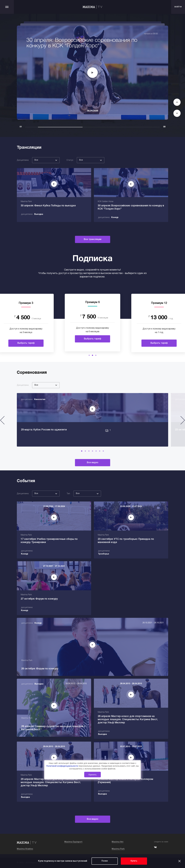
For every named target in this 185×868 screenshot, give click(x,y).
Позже (105, 861)
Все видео (93, 463)
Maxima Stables (25, 849)
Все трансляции (93, 239)
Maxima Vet (118, 842)
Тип (68, 494)
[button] (89, 355)
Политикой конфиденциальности (62, 766)
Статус (70, 160)
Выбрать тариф (26, 343)
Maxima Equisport (73, 842)
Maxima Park (118, 849)
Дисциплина (23, 160)
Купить (134, 861)
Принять (93, 775)
